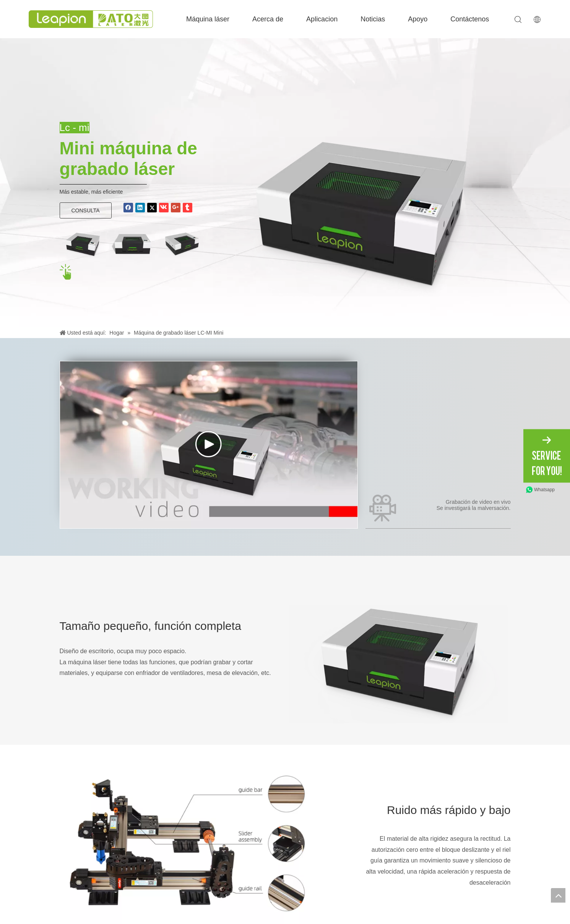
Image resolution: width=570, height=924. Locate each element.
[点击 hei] (66, 272)
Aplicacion (322, 19)
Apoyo (418, 19)
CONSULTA (86, 210)
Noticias (373, 19)
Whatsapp (544, 489)
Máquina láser (208, 19)
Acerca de (268, 19)
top (558, 895)
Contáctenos (470, 19)
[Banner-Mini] (362, 205)
